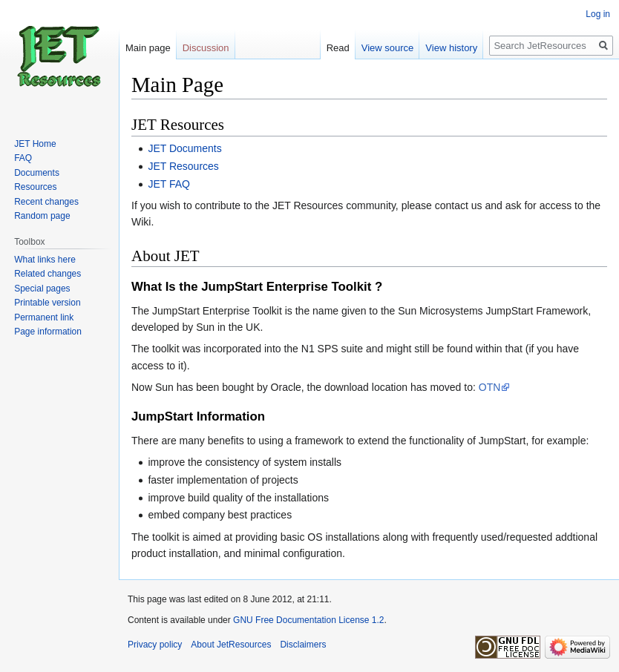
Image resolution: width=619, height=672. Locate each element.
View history (451, 48)
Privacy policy (155, 645)
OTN (490, 387)
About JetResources (231, 645)
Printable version (47, 303)
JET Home (35, 144)
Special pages (42, 289)
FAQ (23, 158)
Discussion (206, 48)
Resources (35, 187)
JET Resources (183, 166)
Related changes (48, 274)
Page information (48, 332)
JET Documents (184, 148)
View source (388, 48)
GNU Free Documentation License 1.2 (308, 620)
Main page (148, 48)
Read (338, 48)
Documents (37, 173)
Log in (598, 14)
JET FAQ (169, 184)
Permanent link (44, 317)
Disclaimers (303, 645)
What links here (45, 260)
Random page (42, 216)
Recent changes (46, 202)
